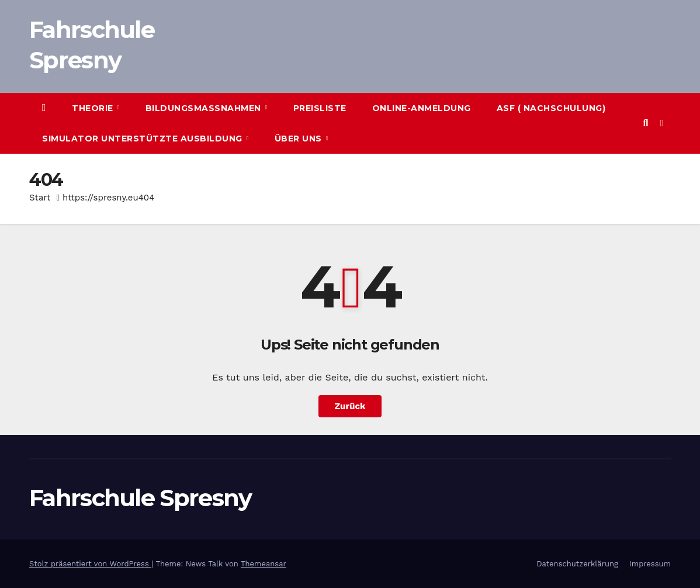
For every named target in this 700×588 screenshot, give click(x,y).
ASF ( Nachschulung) (551, 108)
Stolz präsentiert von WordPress (90, 564)
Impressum (650, 564)
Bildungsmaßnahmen (205, 108)
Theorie (94, 108)
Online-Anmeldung (422, 108)
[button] (645, 123)
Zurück (350, 406)
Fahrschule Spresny (140, 498)
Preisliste (320, 108)
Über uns (300, 139)
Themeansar (264, 564)
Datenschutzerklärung (577, 564)
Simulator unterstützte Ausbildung (143, 139)
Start (40, 198)
